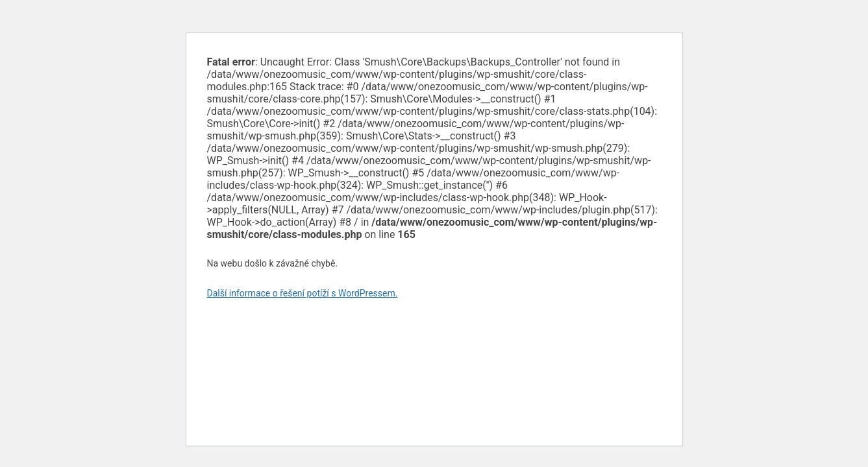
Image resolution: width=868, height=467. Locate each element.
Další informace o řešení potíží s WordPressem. (303, 293)
